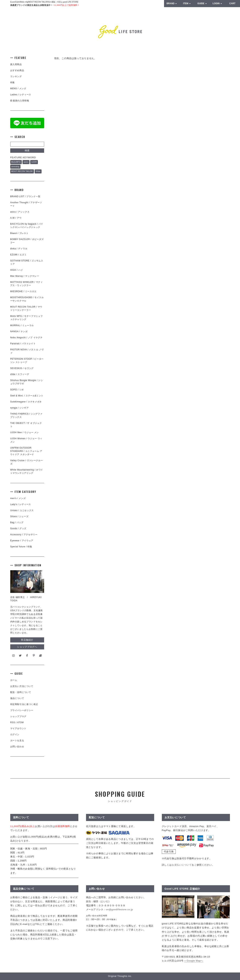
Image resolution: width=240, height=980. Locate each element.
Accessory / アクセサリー (24, 535)
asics (26, 162)
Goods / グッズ (18, 529)
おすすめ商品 (17, 70)
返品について (17, 698)
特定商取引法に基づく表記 (24, 704)
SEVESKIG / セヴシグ (22, 368)
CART (232, 3)
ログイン (15, 734)
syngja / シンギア (19, 408)
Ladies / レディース (21, 95)
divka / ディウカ (19, 249)
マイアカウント (18, 728)
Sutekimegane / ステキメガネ (26, 402)
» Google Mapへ (194, 961)
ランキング (16, 76)
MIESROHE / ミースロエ (23, 291)
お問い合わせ (17, 747)
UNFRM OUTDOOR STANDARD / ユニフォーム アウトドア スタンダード (26, 451)
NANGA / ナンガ (19, 331)
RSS (13, 722)
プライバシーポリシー (22, 710)
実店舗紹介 (27, 640)
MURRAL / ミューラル (22, 325)
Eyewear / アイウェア (22, 541)
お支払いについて (182, 865)
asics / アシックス (20, 212)
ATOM (20, 722)
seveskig (15, 167)
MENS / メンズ (18, 89)
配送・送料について (21, 692)
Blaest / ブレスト (19, 233)
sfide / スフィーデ (20, 374)
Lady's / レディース (21, 504)
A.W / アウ (16, 218)
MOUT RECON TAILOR (22, 171)
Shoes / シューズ (19, 516)
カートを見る (17, 741)
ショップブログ (18, 716)
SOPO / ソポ (17, 390)
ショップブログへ (27, 647)
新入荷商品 (16, 64)
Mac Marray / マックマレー (25, 276)
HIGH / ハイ (17, 270)
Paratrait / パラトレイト (23, 344)
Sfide (38, 171)
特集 (13, 83)
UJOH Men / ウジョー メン (25, 432)
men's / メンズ (18, 498)
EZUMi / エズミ (20, 255)
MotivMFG (16, 162)
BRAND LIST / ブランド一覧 (25, 196)
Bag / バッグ (17, 522)
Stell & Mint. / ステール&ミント (27, 396)
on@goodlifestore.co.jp (119, 909)
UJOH (34, 162)
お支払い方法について (22, 686)
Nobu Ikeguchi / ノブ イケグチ (26, 338)
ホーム (14, 680)
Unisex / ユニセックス (22, 510)
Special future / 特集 (21, 547)
